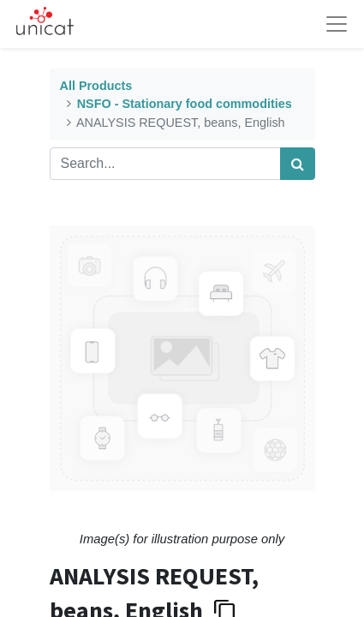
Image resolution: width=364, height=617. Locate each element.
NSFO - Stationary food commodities (185, 104)
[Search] (298, 164)
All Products (96, 86)
